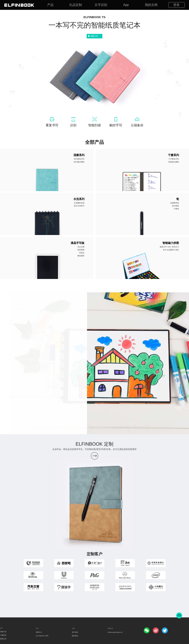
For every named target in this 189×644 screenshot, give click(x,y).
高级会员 (3, 639)
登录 (176, 5)
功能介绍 (3, 632)
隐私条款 (75, 636)
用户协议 (75, 632)
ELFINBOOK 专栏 (42, 636)
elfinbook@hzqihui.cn (115, 632)
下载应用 (3, 635)
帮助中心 (39, 632)
